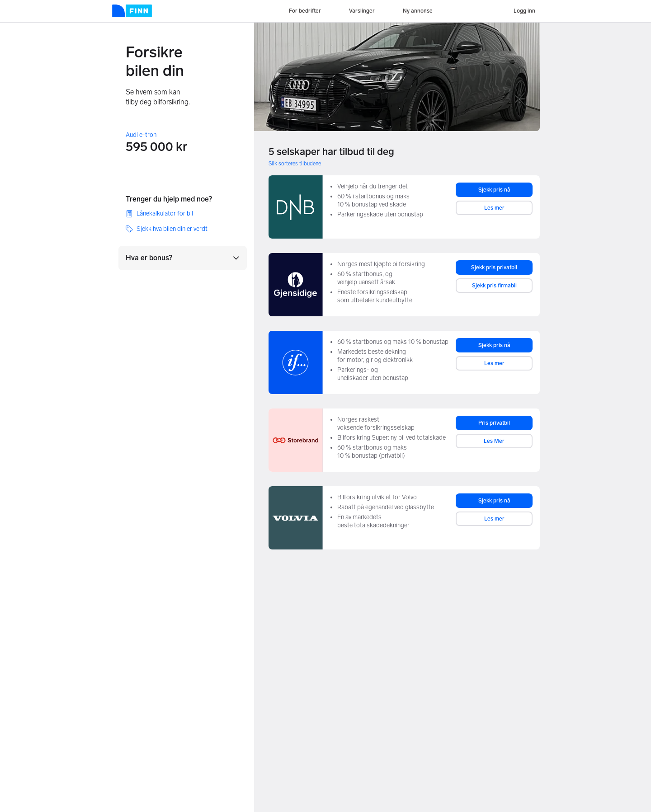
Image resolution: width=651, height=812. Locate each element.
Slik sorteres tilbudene (295, 164)
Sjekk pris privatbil (494, 268)
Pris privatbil (494, 423)
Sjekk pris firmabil (494, 286)
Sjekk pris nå (494, 190)
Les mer (494, 208)
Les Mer (494, 441)
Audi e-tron (141, 135)
